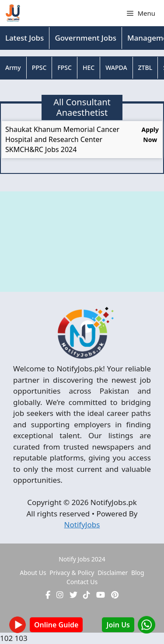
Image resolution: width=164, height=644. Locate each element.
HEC (89, 68)
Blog (138, 573)
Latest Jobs (24, 38)
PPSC (39, 68)
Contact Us (82, 582)
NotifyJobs (82, 525)
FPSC (65, 68)
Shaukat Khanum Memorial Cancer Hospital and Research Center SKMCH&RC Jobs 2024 (62, 139)
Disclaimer (113, 573)
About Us (33, 573)
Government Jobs (85, 38)
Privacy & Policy (72, 573)
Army (13, 68)
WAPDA (116, 68)
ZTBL (145, 68)
